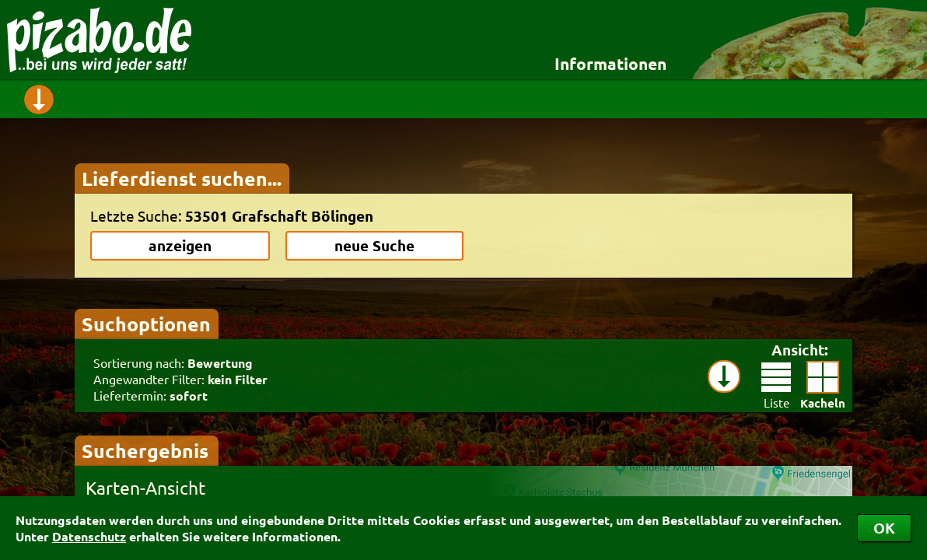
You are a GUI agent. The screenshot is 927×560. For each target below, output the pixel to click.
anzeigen (180, 245)
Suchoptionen (146, 324)
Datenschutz (89, 536)
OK (884, 528)
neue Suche (374, 245)
